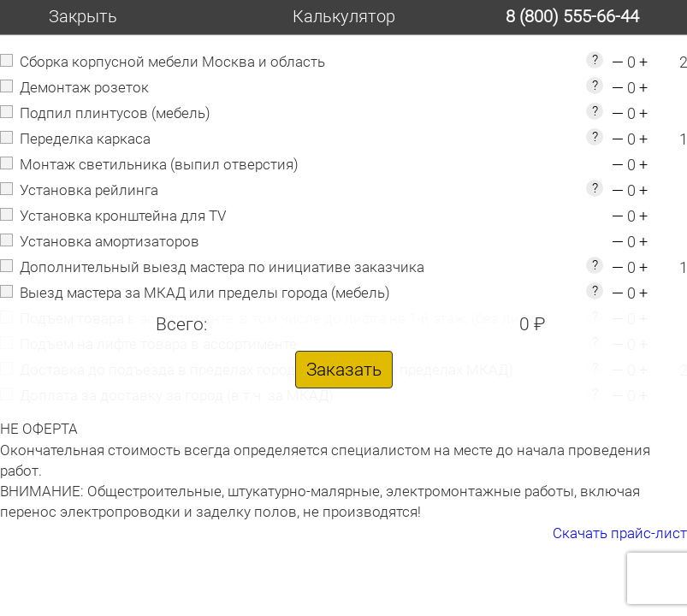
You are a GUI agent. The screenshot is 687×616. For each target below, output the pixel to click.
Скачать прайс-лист (620, 533)
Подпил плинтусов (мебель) (115, 113)
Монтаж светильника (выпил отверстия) (159, 164)
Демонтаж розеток (84, 87)
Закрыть (83, 16)
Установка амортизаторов (110, 241)
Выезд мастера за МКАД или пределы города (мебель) (205, 293)
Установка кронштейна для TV (123, 216)
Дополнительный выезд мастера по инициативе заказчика (222, 267)
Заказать (344, 370)
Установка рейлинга (89, 190)
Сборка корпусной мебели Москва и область (172, 62)
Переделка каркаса (85, 139)
